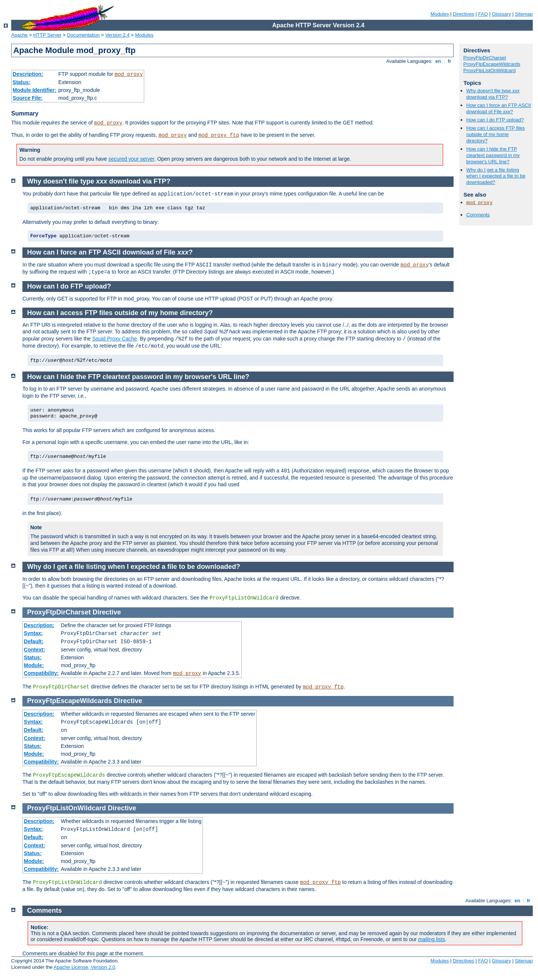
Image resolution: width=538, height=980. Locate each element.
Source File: (28, 98)
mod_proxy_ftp (219, 135)
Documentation (83, 35)
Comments (478, 215)
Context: (35, 650)
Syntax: (33, 633)
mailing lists (432, 939)
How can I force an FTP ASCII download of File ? (499, 108)
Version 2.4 (118, 35)
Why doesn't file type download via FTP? (493, 94)
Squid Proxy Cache (115, 339)
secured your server (131, 159)
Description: (28, 74)
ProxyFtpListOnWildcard (489, 70)
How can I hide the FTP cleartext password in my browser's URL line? (493, 155)
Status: (21, 82)
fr (450, 61)
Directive (107, 612)
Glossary (501, 14)
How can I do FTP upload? (495, 120)
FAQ (483, 14)
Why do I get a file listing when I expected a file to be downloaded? (496, 176)
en (438, 61)
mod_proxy (129, 74)
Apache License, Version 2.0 (84, 967)
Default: (34, 641)
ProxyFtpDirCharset (485, 58)
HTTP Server (47, 35)
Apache (19, 35)
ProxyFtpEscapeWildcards (492, 64)
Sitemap (524, 14)
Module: (34, 665)
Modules (440, 14)
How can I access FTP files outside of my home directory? (496, 134)
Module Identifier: (35, 90)
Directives (463, 14)
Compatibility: (41, 673)
